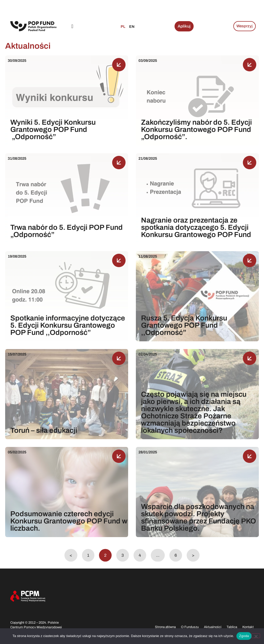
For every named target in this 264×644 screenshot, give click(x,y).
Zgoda (244, 636)
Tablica (232, 627)
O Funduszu (190, 627)
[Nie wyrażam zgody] (256, 636)
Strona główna (165, 627)
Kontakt (248, 627)
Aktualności (213, 627)
